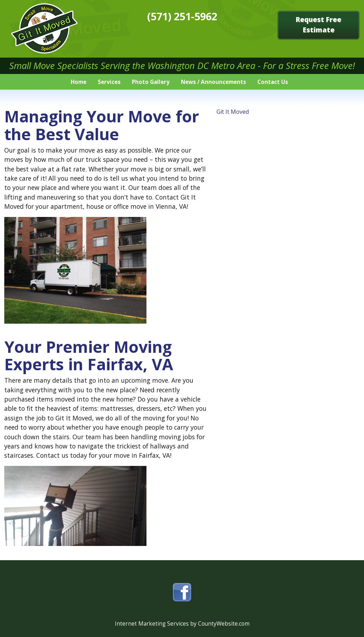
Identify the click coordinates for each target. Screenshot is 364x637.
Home (79, 82)
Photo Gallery (151, 82)
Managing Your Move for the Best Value (102, 125)
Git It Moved (233, 112)
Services (109, 82)
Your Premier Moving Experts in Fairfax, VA (89, 355)
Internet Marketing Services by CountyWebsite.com (182, 624)
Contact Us (273, 82)
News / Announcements (213, 82)
